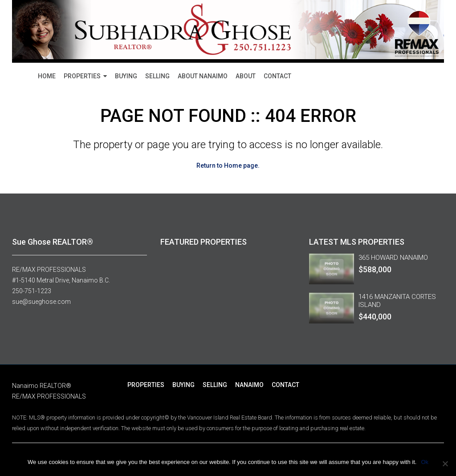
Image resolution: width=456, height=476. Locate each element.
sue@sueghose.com (41, 302)
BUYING (126, 76)
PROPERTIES (82, 76)
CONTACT (277, 76)
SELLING (157, 76)
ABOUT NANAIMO (203, 76)
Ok (425, 462)
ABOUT (246, 76)
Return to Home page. (228, 165)
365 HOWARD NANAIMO (393, 258)
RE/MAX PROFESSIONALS (49, 270)
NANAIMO (249, 385)
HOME (47, 76)
